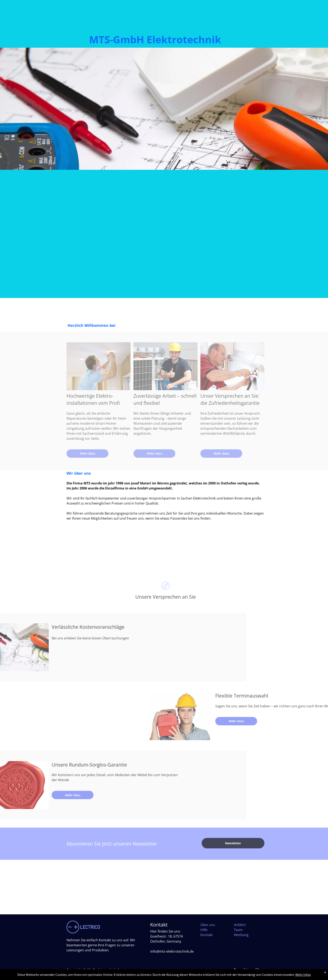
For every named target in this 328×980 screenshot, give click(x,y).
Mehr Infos (303, 975)
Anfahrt (240, 925)
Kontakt (207, 935)
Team (238, 930)
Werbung (241, 935)
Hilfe (204, 930)
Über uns (208, 925)
